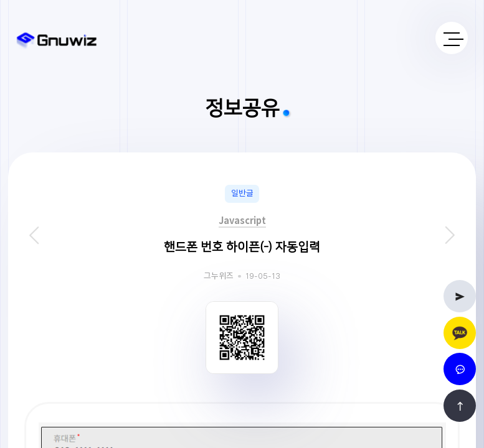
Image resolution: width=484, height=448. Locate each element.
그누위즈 (219, 277)
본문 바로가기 (0, 0)
